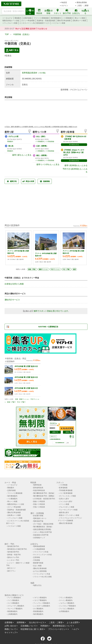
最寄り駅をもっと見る (22, 155)
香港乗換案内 (38, 611)
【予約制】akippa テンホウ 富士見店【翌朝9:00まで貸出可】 (74, 152)
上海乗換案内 (12, 614)
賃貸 (74, 269)
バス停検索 (63, 485)
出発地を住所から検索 (14, 284)
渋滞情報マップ (39, 538)
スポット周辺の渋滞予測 (42, 532)
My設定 (64, 2)
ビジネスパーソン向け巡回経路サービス (35, 23)
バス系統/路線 (50, 141)
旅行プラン (11, 571)
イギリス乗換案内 (40, 598)
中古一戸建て (66, 269)
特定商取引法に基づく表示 (32, 629)
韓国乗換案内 (12, 611)
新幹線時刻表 (38, 488)
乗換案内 (18, 18)
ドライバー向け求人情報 (42, 577)
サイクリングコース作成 (42, 555)
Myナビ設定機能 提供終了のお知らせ (31, 29)
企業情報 (8, 622)
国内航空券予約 (13, 546)
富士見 (11, 146)
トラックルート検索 (10, 23)
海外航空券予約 (13, 552)
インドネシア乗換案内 (67, 606)
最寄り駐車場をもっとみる (76, 165)
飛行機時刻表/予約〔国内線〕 (44, 493)
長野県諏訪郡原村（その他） (34, 73)
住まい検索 (37, 566)
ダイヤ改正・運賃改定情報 (43, 524)
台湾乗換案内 (64, 611)
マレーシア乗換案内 (15, 609)
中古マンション (55, 269)
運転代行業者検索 (66, 523)
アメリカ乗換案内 (14, 598)
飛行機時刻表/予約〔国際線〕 (44, 496)
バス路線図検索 (39, 549)
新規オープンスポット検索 (69, 515)
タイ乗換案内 (38, 609)
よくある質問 (72, 622)
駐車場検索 (63, 488)
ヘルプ (75, 629)
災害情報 (37, 557)
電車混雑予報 (38, 521)
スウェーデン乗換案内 (16, 606)
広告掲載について (28, 626)
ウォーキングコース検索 (68, 510)
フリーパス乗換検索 (41, 18)
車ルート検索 (80, 18)
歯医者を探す (64, 512)
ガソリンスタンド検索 (67, 496)
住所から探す (64, 499)
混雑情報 (45, 181)
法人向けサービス (37, 622)
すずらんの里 (13, 136)
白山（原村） (41, 136)
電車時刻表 (37, 485)
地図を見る (37, 585)
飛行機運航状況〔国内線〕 (43, 527)
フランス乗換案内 (66, 598)
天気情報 (37, 560)
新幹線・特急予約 (14, 555)
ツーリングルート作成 (42, 574)
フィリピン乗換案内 (67, 609)
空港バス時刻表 (39, 507)
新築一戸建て (32, 269)
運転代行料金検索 (64, 21)
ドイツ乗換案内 (13, 600)
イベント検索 (64, 504)
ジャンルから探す (66, 501)
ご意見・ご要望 (83, 6)
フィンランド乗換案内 (42, 603)
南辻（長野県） (42, 155)
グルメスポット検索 (67, 507)
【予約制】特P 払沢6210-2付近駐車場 (75, 138)
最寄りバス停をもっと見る (48, 164)
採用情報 (21, 622)
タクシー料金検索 (28, 21)
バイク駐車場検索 (66, 493)
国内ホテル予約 (13, 557)
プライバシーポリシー (58, 629)
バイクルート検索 (58, 23)
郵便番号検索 (38, 563)
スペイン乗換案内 (66, 600)
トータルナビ (7, 18)
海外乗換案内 (56, 18)
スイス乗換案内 (13, 603)
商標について (10, 629)
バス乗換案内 (68, 18)
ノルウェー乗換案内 (67, 603)
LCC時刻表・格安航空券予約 (44, 499)
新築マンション (43, 269)
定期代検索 (27, 18)
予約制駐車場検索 (66, 490)
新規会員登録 (82, 2)
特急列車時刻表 (39, 490)
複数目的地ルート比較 (11, 21)
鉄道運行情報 (38, 516)
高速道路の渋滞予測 (41, 535)
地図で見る (12, 50)
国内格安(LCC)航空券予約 (17, 549)
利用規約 (44, 626)
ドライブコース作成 (41, 552)
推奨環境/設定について (63, 626)
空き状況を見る (74, 145)
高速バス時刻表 (39, 504)
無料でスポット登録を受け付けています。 (52, 311)
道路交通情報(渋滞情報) (42, 529)
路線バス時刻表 (39, 501)
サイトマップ (10, 633)
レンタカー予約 (13, 560)
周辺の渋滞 (28, 181)
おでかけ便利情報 (40, 571)
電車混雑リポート (40, 518)
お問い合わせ (10, 626)
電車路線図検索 (39, 546)
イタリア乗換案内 (40, 600)
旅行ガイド (11, 568)
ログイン (65, 6)
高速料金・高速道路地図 (46, 21)
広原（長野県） (42, 146)
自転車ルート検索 (79, 21)
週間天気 (12, 181)
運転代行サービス (12, 300)
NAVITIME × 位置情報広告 (48, 327)
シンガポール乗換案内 (42, 606)
